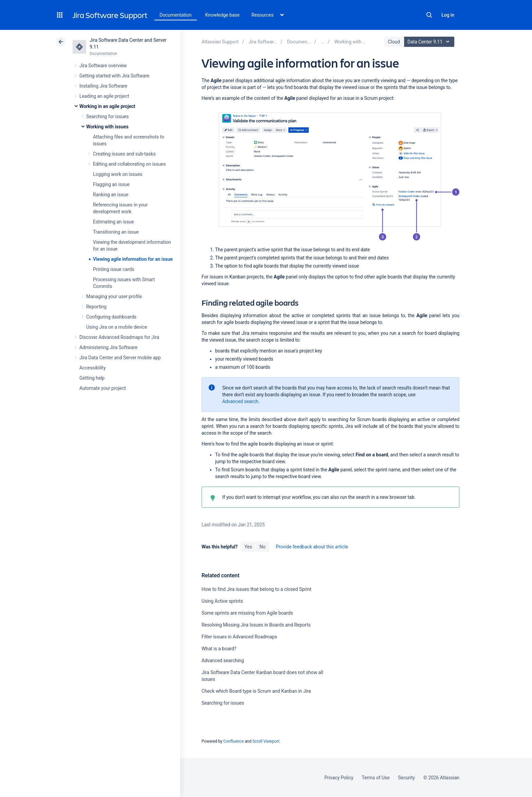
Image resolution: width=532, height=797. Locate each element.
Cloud (394, 42)
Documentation (176, 15)
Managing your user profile (114, 296)
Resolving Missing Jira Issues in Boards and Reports (256, 625)
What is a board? (219, 649)
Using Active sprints (222, 601)
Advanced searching (223, 660)
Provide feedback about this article (312, 547)
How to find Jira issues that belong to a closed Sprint (256, 589)
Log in (448, 15)
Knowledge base (223, 15)
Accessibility (92, 368)
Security (406, 778)
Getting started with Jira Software (114, 76)
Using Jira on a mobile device (117, 327)
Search (429, 15)
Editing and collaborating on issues (129, 164)
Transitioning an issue (116, 232)
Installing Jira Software (103, 86)
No (263, 547)
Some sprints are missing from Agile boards (247, 613)
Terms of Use (376, 778)
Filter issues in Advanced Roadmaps (239, 637)
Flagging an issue (111, 184)
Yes (248, 547)
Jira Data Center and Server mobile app (120, 358)
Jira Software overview (103, 66)
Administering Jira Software (108, 347)
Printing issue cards (114, 269)
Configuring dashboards (111, 317)
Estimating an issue (113, 222)
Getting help (92, 378)
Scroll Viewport (266, 741)
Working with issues (107, 127)
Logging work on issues (118, 174)
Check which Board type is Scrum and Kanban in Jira (256, 691)
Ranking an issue (111, 195)
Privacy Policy (339, 778)
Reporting (96, 307)
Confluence (233, 741)
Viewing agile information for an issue (133, 259)
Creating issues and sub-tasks (124, 154)
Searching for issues (107, 116)
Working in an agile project (107, 106)
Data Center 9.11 (430, 42)
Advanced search (240, 401)
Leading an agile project (104, 96)
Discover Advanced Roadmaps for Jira (119, 337)
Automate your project (103, 388)
